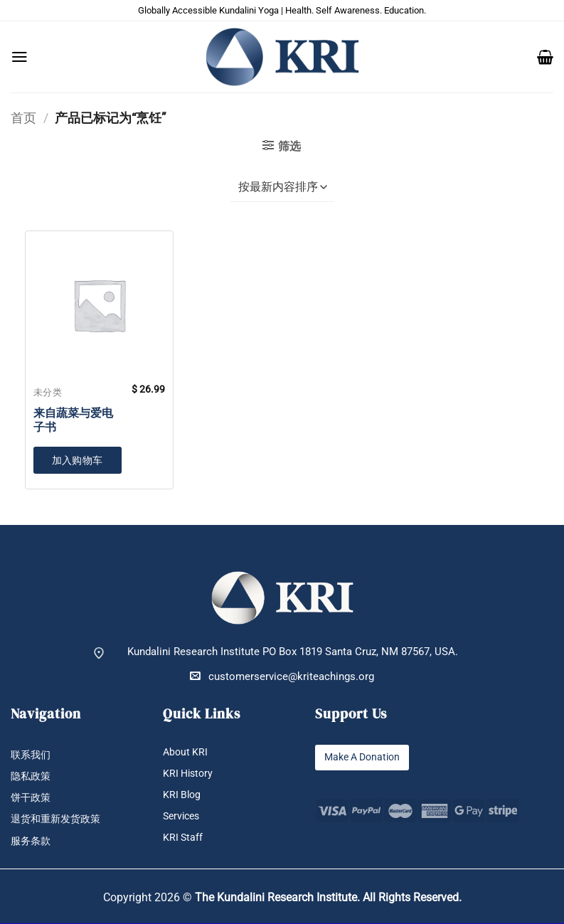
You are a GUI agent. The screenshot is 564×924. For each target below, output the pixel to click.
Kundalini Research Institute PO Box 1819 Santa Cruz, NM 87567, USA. (293, 652)
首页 (23, 118)
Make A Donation (365, 757)
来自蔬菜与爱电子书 (73, 420)
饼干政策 (32, 798)
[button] (20, 57)
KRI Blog (183, 795)
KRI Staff (183, 838)
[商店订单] (282, 188)
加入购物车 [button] (78, 460)
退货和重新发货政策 (59, 820)
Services (183, 817)
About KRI (186, 752)
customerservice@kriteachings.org (282, 676)
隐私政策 (32, 776)
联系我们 (32, 755)
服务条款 (32, 842)
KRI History (190, 774)
